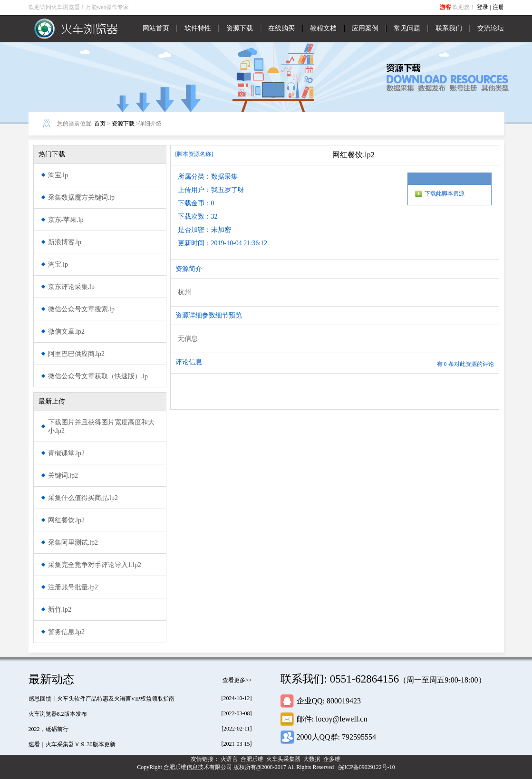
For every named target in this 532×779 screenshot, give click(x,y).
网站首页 (156, 28)
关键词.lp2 (63, 476)
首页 (100, 124)
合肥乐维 (253, 759)
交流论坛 (491, 28)
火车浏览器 (76, 29)
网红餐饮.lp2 (66, 520)
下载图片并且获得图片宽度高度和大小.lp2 (101, 427)
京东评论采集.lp (71, 287)
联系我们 (449, 28)
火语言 (230, 759)
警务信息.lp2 (66, 632)
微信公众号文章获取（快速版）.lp (98, 376)
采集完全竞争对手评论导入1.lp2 (95, 565)
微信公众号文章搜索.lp (81, 309)
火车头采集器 (284, 759)
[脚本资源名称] (194, 154)
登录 (483, 7)
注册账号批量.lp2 (73, 587)
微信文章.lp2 (66, 332)
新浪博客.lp (65, 242)
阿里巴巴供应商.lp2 (76, 354)
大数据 (313, 759)
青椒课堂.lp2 (66, 453)
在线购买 (281, 28)
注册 (498, 7)
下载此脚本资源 (445, 193)
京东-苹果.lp (66, 220)
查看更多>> (237, 680)
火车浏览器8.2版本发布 (58, 714)
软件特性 (198, 28)
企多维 (333, 759)
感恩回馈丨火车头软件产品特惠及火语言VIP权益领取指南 (102, 699)
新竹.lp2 (60, 610)
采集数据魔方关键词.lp (81, 197)
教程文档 (323, 28)
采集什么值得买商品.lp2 (83, 498)
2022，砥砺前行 (48, 729)
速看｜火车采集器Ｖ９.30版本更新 (72, 744)
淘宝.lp (58, 175)
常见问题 (407, 28)
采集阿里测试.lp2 (73, 543)
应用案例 (365, 28)
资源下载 (240, 28)
